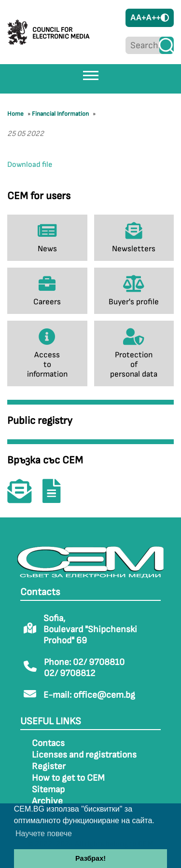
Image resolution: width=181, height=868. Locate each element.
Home (15, 114)
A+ (141, 18)
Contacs (48, 743)
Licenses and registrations (84, 755)
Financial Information (60, 114)
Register (49, 766)
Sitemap (48, 790)
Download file (30, 165)
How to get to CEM (68, 778)
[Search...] (142, 45)
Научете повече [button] (44, 834)
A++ (153, 18)
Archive (47, 801)
